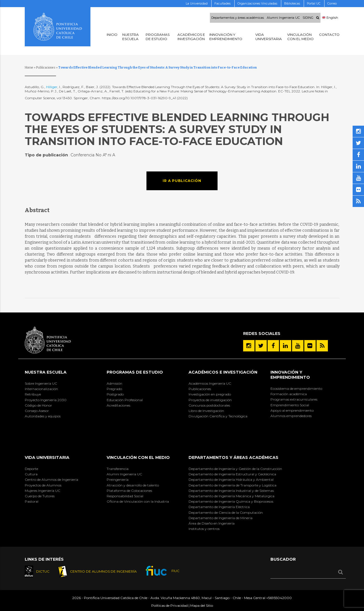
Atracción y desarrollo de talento (133, 485)
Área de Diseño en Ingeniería (212, 523)
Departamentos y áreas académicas (238, 18)
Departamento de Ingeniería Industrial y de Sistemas (231, 491)
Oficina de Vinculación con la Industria (138, 501)
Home (29, 68)
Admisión (114, 383)
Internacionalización (41, 389)
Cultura (31, 474)
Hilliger (52, 87)
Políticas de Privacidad (169, 605)
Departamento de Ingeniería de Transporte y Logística (232, 485)
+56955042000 (279, 598)
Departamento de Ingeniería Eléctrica (219, 507)
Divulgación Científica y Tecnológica (218, 416)
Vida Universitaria (47, 457)
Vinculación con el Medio (138, 457)
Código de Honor (38, 405)
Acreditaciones (118, 405)
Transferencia (118, 469)
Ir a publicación (182, 181)
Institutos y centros (204, 529)
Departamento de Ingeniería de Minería (221, 518)
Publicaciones (46, 68)
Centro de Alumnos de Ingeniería (51, 480)
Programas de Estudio (135, 372)
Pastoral (32, 501)
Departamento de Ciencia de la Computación (226, 512)
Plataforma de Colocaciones (129, 491)
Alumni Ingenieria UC (283, 18)
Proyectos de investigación (210, 400)
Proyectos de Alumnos (43, 485)
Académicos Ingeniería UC (210, 383)
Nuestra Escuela (46, 372)
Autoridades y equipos (43, 416)
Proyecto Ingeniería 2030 (46, 400)
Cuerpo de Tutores (40, 496)
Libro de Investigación (206, 411)
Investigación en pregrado (210, 394)
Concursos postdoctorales (209, 405)
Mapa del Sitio (202, 605)
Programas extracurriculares (294, 399)
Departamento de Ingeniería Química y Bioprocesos (231, 501)
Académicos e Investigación (223, 372)
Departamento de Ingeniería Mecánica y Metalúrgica (231, 496)
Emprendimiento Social (290, 405)
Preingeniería (118, 480)
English (330, 18)
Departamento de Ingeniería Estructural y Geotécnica (232, 474)
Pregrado (114, 389)
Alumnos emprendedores (291, 416)
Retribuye (33, 394)
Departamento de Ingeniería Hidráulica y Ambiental (231, 480)
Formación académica (289, 394)
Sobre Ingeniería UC (41, 383)
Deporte (31, 469)
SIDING (308, 18)
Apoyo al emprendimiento (292, 410)
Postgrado (115, 394)
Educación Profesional (125, 400)
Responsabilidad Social (125, 496)
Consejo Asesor (37, 411)
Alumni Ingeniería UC (124, 474)
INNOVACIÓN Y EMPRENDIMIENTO (290, 375)
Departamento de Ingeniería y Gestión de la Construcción (235, 469)
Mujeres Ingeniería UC (43, 491)
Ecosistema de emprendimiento (296, 389)
